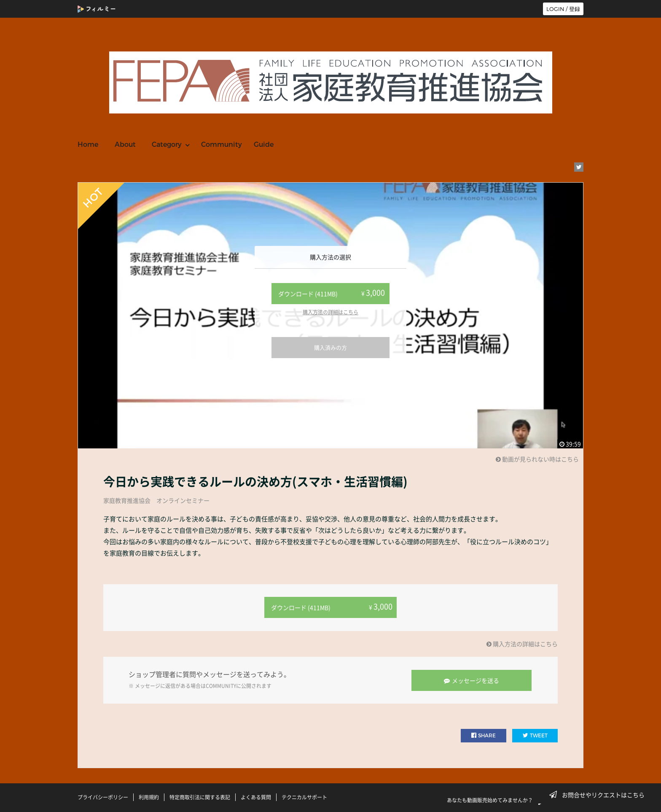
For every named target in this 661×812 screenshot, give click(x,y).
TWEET (535, 735)
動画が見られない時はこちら (537, 459)
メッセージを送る (472, 680)
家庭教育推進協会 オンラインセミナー (156, 500)
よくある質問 (256, 796)
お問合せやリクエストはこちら (599, 795)
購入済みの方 (330, 347)
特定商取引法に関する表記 (200, 796)
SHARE (484, 735)
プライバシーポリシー (103, 796)
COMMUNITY (221, 685)
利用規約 (149, 796)
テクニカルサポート (304, 796)
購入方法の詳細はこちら (330, 312)
